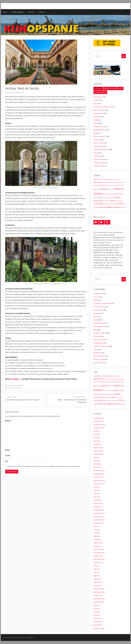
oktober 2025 (98, 421)
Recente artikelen (110, 89)
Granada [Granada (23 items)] (121, 194)
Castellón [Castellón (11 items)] (107, 185)
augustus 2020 (99, 602)
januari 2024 (98, 467)
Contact (42, 12)
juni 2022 (97, 530)
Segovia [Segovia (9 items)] (121, 201)
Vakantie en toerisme (101, 149)
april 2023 (97, 497)
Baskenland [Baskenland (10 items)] (105, 182)
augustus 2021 (98, 563)
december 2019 (99, 628)
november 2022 (99, 513)
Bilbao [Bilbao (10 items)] (109, 182)
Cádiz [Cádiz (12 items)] (99, 189)
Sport (95, 133)
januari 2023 (98, 507)
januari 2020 (98, 625)
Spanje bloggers (18, 12)
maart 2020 (97, 618)
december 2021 (99, 549)
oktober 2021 (98, 556)
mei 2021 (97, 572)
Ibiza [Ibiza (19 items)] (107, 198)
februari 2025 (98, 448)
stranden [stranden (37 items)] (121, 204)
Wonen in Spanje (99, 163)
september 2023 (99, 480)
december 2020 (99, 589)
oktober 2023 (98, 477)
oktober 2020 (98, 595)
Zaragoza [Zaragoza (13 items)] (123, 207)
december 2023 (99, 470)
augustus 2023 (98, 484)
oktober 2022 (98, 517)
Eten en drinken (99, 110)
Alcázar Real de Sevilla (15, 388)
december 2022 (99, 510)
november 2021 (99, 553)
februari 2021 (98, 582)
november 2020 (99, 592)
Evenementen (98, 113)
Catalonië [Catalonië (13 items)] (113, 185)
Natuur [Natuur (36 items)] (113, 201)
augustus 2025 (98, 428)
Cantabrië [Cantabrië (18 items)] (102, 185)
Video (96, 153)
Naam (8, 450)
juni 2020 (97, 609)
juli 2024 (96, 457)
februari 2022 (98, 543)
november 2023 (99, 474)
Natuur (96, 123)
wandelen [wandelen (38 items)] (116, 207)
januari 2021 (98, 586)
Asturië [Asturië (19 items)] (117, 179)
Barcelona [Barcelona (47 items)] (98, 182)
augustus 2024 (98, 454)
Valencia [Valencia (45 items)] (102, 207)
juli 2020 (96, 605)
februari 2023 (98, 503)
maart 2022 (97, 540)
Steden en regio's (18, 385)
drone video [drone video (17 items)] (111, 189)
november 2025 (99, 418)
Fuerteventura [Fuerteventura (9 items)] (110, 194)
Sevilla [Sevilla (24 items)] (96, 204)
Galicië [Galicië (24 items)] (115, 194)
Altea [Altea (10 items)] (101, 179)
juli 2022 (96, 526)
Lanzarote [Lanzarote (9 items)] (111, 198)
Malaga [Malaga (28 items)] (96, 201)
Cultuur (10, 385)
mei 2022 (97, 533)
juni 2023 (97, 490)
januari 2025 (98, 451)
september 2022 (99, 520)
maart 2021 (97, 579)
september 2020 (99, 599)
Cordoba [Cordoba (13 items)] (118, 185)
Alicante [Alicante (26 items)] (96, 179)
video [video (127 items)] (109, 207)
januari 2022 (98, 546)
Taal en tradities (99, 143)
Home (5, 12)
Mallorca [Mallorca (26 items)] (102, 201)
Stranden (97, 140)
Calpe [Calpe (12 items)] (116, 182)
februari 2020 (98, 622)
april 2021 (97, 576)
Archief (120, 89)
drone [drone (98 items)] (104, 189)
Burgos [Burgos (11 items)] (113, 182)
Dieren (96, 104)
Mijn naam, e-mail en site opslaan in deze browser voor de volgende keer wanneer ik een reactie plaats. (44, 466)
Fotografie (97, 117)
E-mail (8, 456)
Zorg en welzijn (99, 166)
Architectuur (98, 97)
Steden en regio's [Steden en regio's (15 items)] (112, 204)
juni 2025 (97, 434)
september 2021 (99, 559)
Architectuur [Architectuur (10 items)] (112, 179)
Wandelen (97, 156)
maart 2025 (97, 444)
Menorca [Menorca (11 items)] (108, 201)
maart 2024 (97, 464)
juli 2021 (96, 566)
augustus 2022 (98, 523)
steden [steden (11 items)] (105, 204)
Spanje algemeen (100, 130)
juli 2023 (96, 487)
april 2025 (97, 441)
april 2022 (97, 536)
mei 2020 (97, 612)
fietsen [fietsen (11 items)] (104, 194)
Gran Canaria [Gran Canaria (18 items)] (97, 198)
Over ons (31, 12)
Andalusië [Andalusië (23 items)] (106, 179)
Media (96, 120)
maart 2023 (97, 500)
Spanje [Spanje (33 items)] (101, 204)
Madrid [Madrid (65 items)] (117, 197)
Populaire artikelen (100, 92)
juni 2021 (96, 569)
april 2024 (97, 461)
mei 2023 (97, 494)
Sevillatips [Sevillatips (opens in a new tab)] (15, 379)
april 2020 (97, 615)
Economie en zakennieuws (103, 107)
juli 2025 (96, 431)
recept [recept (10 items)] (118, 201)
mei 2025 (97, 438)
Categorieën (98, 89)
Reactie (8, 421)
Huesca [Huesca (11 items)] (104, 198)
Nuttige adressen (100, 127)
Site (7, 461)
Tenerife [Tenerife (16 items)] (96, 207)
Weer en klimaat (99, 159)
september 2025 (99, 425)
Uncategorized (99, 146)
